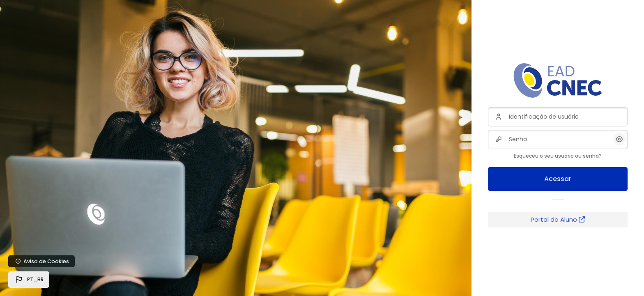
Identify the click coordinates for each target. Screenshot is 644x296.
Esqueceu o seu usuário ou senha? (558, 156)
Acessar (558, 179)
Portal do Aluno (558, 219)
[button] (29, 280)
